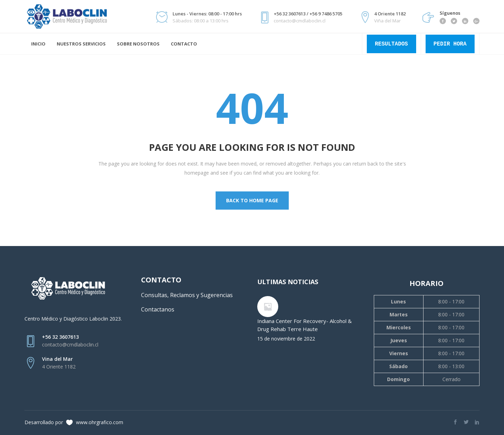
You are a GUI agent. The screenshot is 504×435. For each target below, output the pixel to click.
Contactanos (158, 309)
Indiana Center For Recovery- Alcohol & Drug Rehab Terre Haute (304, 325)
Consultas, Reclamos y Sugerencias (187, 295)
